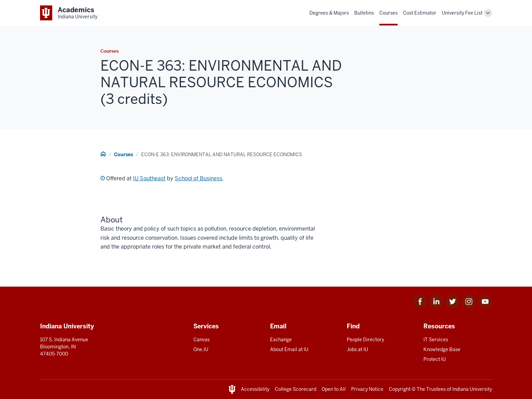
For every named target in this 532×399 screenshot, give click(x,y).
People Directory (365, 340)
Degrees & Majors (329, 13)
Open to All (334, 389)
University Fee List (462, 13)
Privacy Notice (367, 389)
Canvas (202, 340)
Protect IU (435, 359)
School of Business (198, 178)
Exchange (281, 340)
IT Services (436, 340)
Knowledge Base (442, 349)
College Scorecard (296, 389)
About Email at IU (289, 349)
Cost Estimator (420, 13)
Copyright (400, 389)
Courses (388, 13)
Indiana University (472, 389)
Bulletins (364, 13)
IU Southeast (149, 178)
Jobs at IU (357, 349)
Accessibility (255, 389)
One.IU (201, 349)
